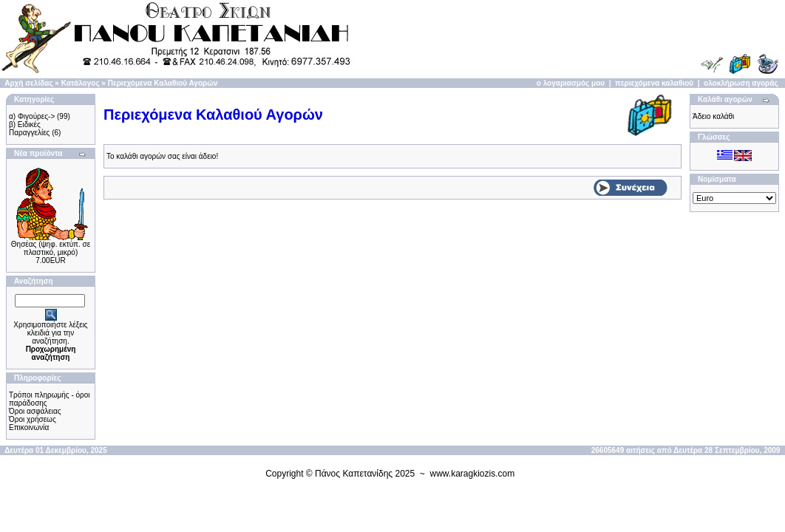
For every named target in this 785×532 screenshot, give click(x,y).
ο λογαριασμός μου (571, 83)
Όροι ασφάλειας (35, 411)
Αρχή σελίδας (28, 83)
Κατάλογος (81, 83)
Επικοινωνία (29, 427)
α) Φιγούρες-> (32, 116)
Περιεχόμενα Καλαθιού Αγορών (163, 83)
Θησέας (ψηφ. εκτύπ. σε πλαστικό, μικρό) (51, 248)
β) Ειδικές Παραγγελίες (29, 129)
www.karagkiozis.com (473, 474)
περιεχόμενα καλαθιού (654, 83)
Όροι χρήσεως (33, 419)
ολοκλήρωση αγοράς (741, 83)
